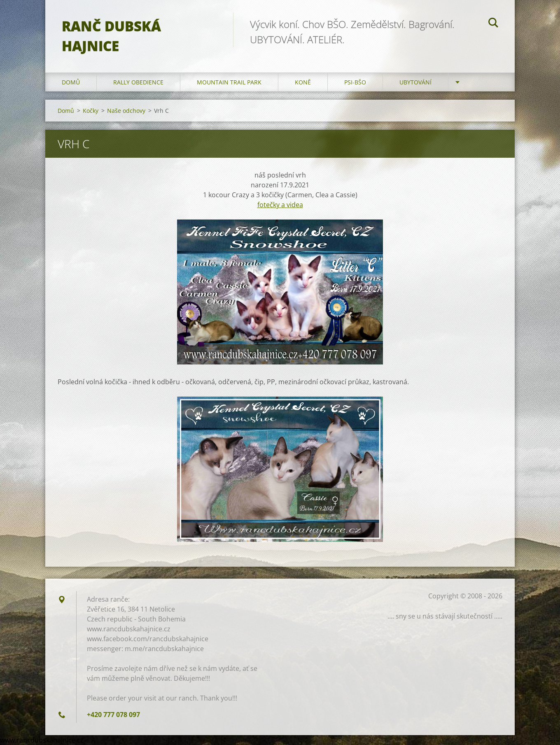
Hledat (493, 24)
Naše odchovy (126, 111)
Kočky (91, 111)
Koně (303, 82)
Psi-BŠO (355, 82)
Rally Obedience (138, 82)
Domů (71, 82)
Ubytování (415, 82)
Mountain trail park (229, 82)
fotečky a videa (280, 205)
